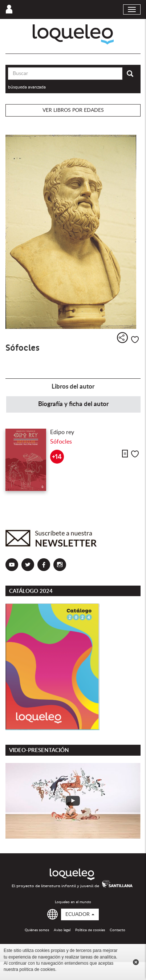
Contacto (117, 930)
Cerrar (136, 962)
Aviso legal (62, 930)
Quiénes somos (37, 930)
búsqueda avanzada (27, 87)
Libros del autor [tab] (73, 387)
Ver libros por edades (73, 110)
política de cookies (37, 969)
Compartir (122, 338)
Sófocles (61, 442)
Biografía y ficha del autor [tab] (73, 404)
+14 (57, 457)
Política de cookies (90, 930)
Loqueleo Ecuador (73, 34)
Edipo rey (62, 432)
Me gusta (135, 340)
